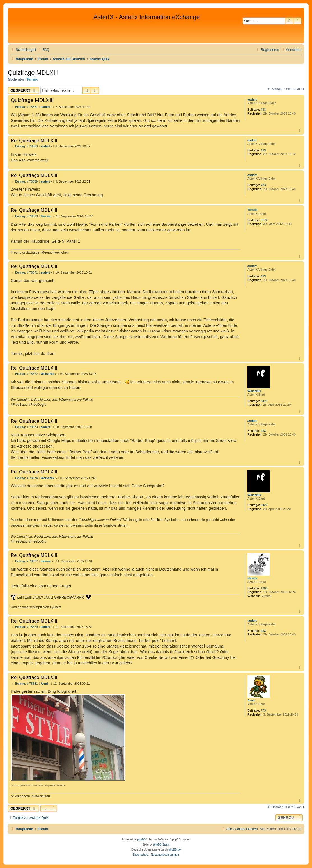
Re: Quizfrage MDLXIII (34, 140)
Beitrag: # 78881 (24, 684)
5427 (264, 401)
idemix (252, 578)
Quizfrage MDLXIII (33, 73)
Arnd (251, 700)
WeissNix (254, 391)
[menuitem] (43, 50)
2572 (264, 220)
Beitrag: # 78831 (24, 107)
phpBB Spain (161, 845)
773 (263, 710)
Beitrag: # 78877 (24, 561)
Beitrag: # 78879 (24, 627)
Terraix (32, 79)
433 (263, 110)
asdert (252, 99)
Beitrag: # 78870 (24, 216)
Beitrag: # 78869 (24, 182)
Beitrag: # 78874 (24, 478)
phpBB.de (175, 850)
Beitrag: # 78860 (24, 146)
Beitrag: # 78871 (24, 273)
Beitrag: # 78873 (24, 427)
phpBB (141, 839)
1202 (264, 588)
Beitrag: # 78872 (24, 374)
